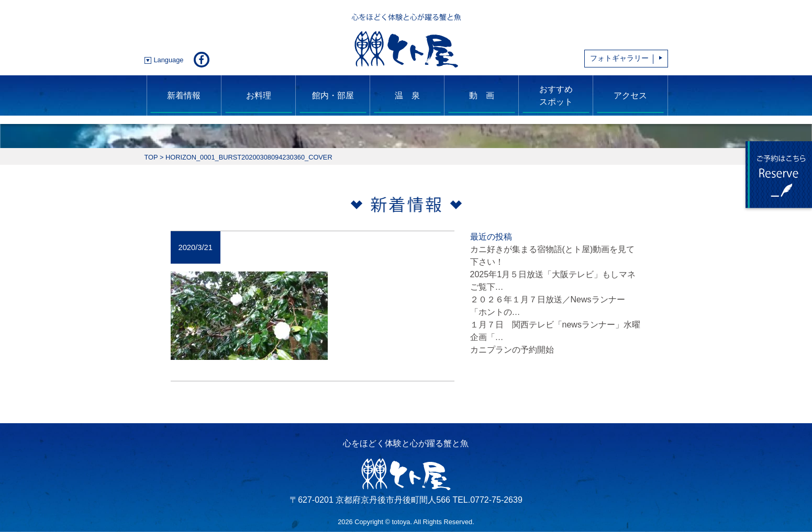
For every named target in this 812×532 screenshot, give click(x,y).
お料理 (259, 95)
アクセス (630, 95)
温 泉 (407, 95)
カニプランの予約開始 (512, 350)
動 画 (482, 95)
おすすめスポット (556, 95)
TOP (151, 157)
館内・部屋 (333, 95)
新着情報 (184, 95)
